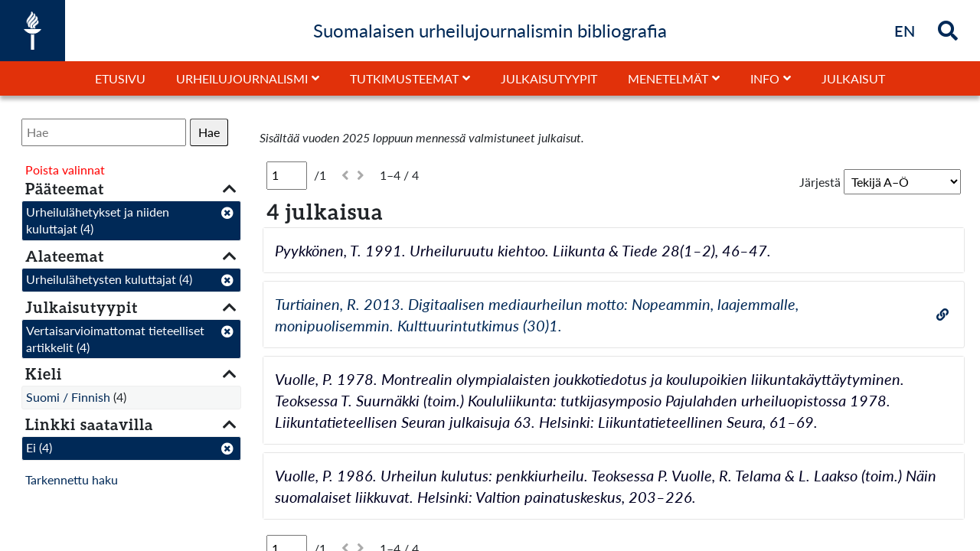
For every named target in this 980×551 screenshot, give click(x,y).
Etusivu (120, 78)
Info (765, 78)
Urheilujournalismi (242, 78)
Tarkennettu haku (72, 479)
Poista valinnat (65, 170)
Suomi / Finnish (68, 397)
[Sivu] (287, 175)
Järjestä (820, 182)
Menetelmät (668, 78)
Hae (209, 132)
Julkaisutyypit (549, 78)
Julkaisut (853, 78)
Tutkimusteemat (404, 78)
